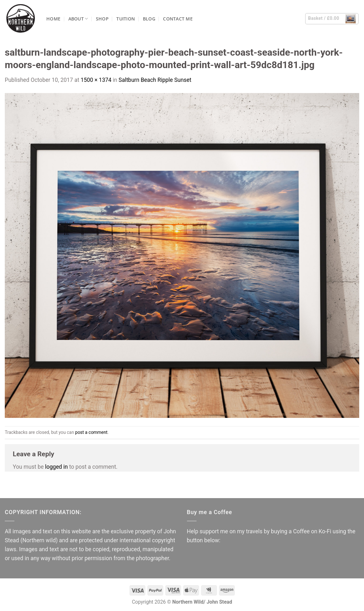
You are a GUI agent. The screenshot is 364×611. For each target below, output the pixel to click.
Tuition (126, 19)
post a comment (91, 432)
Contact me (178, 19)
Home (53, 19)
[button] (332, 19)
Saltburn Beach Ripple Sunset (155, 80)
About (78, 19)
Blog (149, 19)
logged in (56, 467)
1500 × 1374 (96, 80)
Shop (102, 19)
